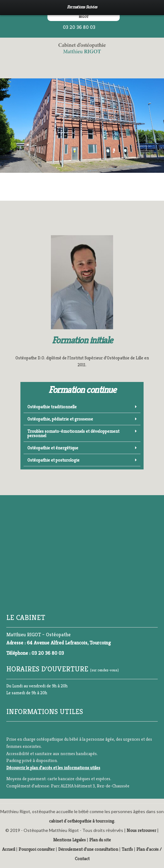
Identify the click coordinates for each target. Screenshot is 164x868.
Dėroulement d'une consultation (88, 849)
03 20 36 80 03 (79, 27)
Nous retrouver (141, 830)
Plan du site (100, 840)
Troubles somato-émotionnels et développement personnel (73, 433)
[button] (82, 407)
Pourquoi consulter (37, 849)
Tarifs (127, 849)
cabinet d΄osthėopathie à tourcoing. (82, 821)
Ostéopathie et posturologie (53, 460)
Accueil (9, 849)
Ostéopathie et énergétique (53, 448)
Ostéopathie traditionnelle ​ (52, 407)
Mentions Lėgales (69, 840)
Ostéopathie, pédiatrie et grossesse (60, 419)
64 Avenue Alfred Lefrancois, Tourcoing (69, 643)
